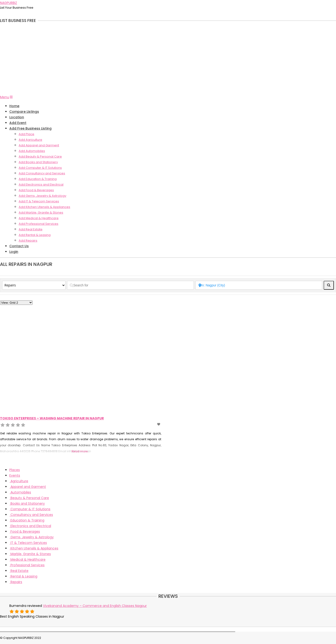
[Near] (259, 285)
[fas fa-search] (329, 285)
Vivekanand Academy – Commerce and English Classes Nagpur (95, 606)
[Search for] (130, 285)
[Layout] (16, 303)
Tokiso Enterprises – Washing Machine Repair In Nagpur (52, 418)
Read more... (81, 451)
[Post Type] (34, 285)
